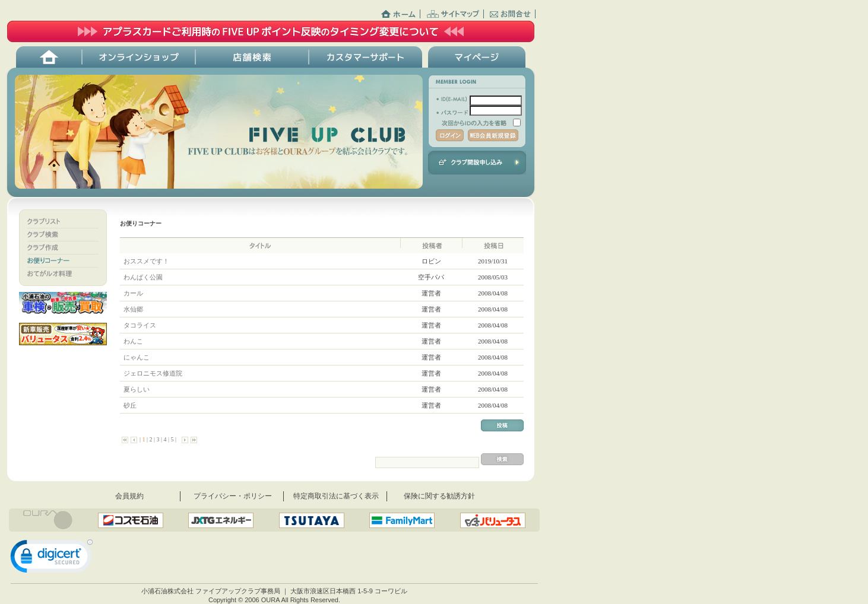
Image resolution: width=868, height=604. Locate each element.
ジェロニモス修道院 (153, 373)
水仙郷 (133, 309)
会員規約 (129, 496)
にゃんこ (136, 357)
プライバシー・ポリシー (233, 496)
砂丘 (130, 405)
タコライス (140, 325)
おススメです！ (146, 261)
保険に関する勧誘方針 (439, 496)
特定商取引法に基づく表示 (336, 496)
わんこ (133, 341)
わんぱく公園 (143, 277)
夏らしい (136, 389)
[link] (52, 559)
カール (133, 293)
